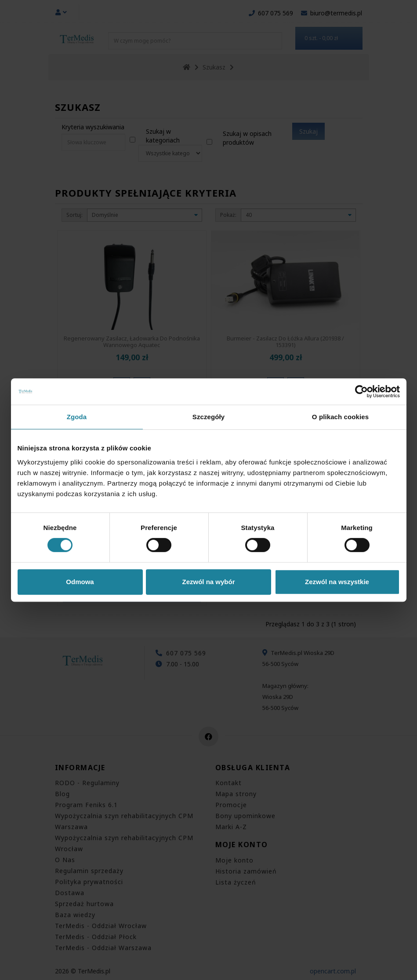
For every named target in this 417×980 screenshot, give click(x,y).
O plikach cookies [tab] (340, 417)
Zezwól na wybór (208, 582)
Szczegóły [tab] (208, 417)
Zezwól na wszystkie (337, 582)
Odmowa (80, 582)
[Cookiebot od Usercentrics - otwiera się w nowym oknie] (361, 391)
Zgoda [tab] (77, 417)
